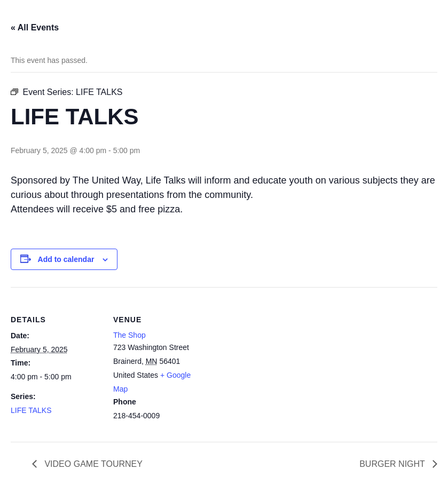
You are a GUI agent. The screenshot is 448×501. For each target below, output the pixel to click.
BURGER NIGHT (393, 464)
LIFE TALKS (31, 410)
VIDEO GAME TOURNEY (92, 464)
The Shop (129, 335)
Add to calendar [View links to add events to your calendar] (66, 259)
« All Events (35, 27)
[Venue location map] (272, 361)
